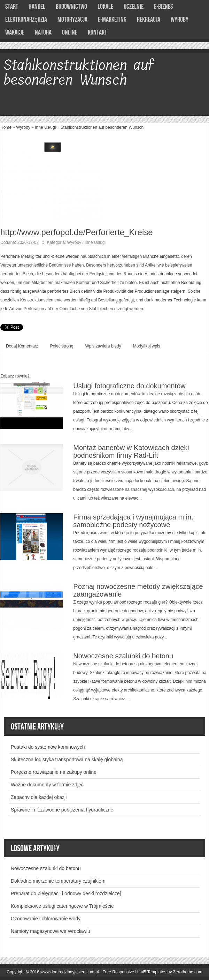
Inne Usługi (45, 127)
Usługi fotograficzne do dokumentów (129, 386)
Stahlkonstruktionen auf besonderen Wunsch (102, 127)
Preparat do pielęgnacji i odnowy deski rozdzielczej (66, 893)
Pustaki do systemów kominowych (48, 747)
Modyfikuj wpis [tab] (147, 346)
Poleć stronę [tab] (62, 346)
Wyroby (23, 127)
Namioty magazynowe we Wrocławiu (51, 931)
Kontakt (97, 32)
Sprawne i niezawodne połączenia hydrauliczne (62, 810)
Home (6, 127)
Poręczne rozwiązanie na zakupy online (54, 772)
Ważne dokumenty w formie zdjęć (47, 785)
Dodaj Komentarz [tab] (22, 346)
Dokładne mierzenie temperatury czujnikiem (58, 881)
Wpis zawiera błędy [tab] (103, 346)
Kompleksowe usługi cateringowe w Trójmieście (62, 906)
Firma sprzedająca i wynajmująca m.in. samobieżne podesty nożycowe (133, 521)
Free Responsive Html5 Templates (134, 972)
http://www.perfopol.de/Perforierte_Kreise (77, 232)
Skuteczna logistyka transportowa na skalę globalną (67, 760)
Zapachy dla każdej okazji (39, 797)
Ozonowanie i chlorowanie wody (46, 919)
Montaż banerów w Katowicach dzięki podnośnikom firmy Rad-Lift (131, 451)
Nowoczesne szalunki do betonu (123, 656)
